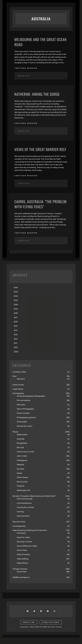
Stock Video (22, 556)
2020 (16, 311)
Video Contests (23, 561)
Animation (21, 539)
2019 (16, 315)
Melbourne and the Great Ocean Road (36, 42)
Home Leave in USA (25, 458)
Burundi (20, 454)
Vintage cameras (20, 575)
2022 (16, 307)
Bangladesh (22, 449)
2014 (16, 337)
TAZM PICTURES (41, 633)
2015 (16, 332)
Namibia (20, 475)
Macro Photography (25, 415)
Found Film (22, 578)
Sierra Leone (22, 488)
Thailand (20, 492)
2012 (16, 345)
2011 (15, 349)
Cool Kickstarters (24, 509)
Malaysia (20, 471)
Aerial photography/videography (31, 402)
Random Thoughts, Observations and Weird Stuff (34, 502)
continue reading (26, 69)
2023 (16, 302)
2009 (16, 358)
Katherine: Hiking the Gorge (38, 95)
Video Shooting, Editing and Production (30, 537)
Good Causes (18, 391)
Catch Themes (56, 633)
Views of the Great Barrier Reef (38, 152)
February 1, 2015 (23, 131)
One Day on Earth (25, 548)
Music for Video (23, 544)
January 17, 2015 (23, 247)
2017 (16, 324)
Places (15, 438)
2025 (16, 294)
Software (21, 385)
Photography (18, 400)
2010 (16, 354)
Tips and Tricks (19, 528)
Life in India (22, 462)
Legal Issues (18, 395)
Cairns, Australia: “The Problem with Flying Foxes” (38, 210)
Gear (15, 382)
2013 (16, 341)
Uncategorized (19, 532)
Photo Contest (23, 419)
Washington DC (24, 497)
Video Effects (22, 569)
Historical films (23, 522)
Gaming (20, 518)
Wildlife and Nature (21, 584)
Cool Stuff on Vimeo (25, 514)
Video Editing (23, 565)
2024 (16, 298)
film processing (23, 407)
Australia (21, 445)
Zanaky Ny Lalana (25, 432)
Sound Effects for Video (27, 552)
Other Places (22, 484)
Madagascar (22, 467)
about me (29, 629)
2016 (16, 328)
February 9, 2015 (23, 76)
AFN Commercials (25, 505)
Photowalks (22, 428)
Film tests (21, 411)
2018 (16, 320)
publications (51, 629)
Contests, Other (19, 378)
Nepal (19, 479)
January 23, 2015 (23, 189)
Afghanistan (22, 441)
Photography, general (26, 424)
